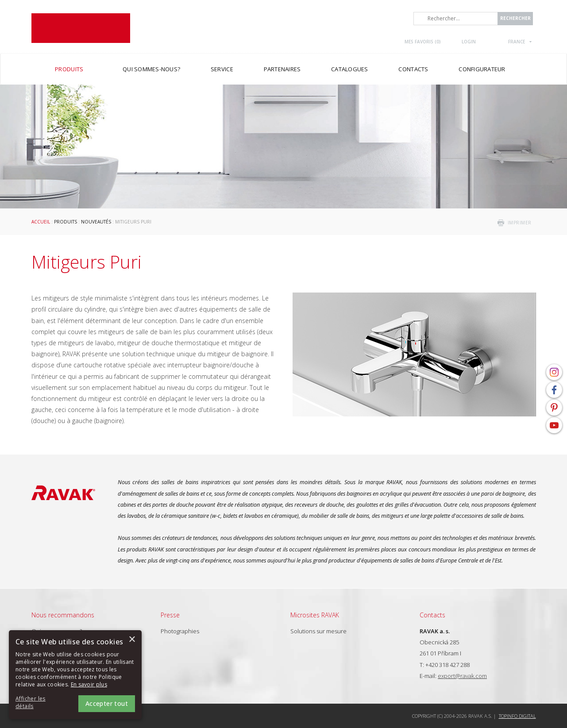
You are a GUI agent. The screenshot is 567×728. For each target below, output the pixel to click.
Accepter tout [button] (107, 703)
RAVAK (81, 28)
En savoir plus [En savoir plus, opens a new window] (89, 684)
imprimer (520, 223)
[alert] (75, 675)
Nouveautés (96, 222)
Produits (66, 222)
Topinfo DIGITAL (517, 716)
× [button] (132, 640)
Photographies (180, 631)
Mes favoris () (423, 42)
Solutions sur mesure (318, 631)
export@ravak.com (462, 676)
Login (469, 42)
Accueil (41, 222)
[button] (40, 703)
